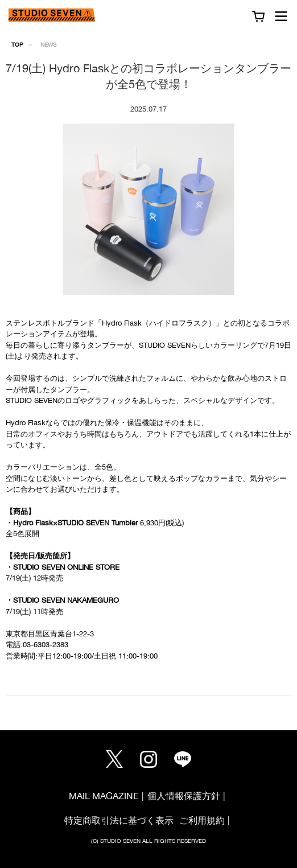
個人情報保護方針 (184, 795)
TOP (17, 44)
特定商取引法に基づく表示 (119, 820)
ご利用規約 (202, 820)
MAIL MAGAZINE (104, 795)
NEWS (48, 44)
